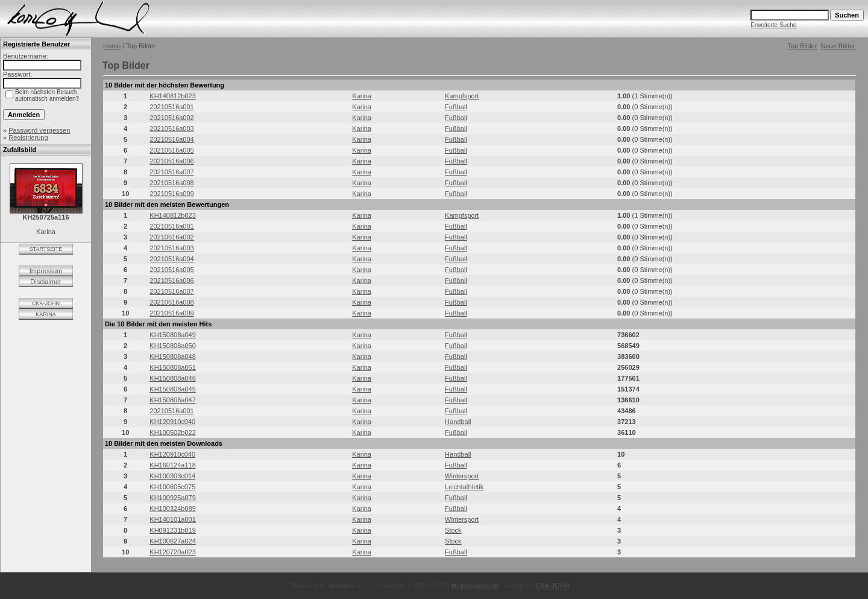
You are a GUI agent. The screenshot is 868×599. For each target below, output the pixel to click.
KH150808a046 (172, 378)
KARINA (46, 314)
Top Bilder (802, 46)
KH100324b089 (172, 509)
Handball (458, 422)
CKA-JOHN (46, 303)
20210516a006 (171, 161)
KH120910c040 (172, 422)
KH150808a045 (172, 389)
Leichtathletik (464, 487)
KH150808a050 (172, 346)
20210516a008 (171, 183)
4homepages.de (475, 586)
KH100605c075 (172, 487)
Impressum (46, 271)
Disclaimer (46, 282)
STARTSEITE (46, 249)
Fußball (456, 107)
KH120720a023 (172, 552)
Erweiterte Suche (773, 25)
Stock (453, 530)
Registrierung (28, 138)
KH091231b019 (172, 530)
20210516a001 (171, 107)
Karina (362, 96)
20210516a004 (171, 139)
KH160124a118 (172, 465)
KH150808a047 (172, 400)
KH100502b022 (172, 433)
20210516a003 (171, 128)
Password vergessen (39, 130)
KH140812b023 (172, 96)
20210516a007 (171, 172)
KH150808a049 (172, 335)
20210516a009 (171, 194)
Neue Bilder (838, 46)
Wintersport (462, 476)
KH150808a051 (172, 367)
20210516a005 (171, 150)
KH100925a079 (172, 498)
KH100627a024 (172, 541)
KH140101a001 (172, 519)
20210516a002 (171, 118)
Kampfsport (462, 96)
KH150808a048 (172, 357)
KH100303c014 (172, 476)
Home (112, 46)
